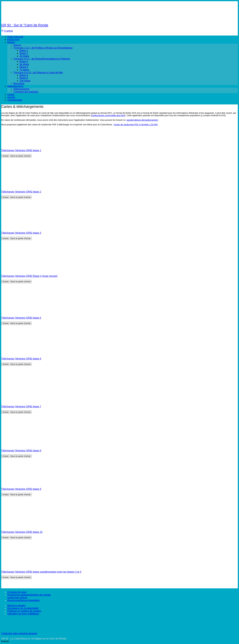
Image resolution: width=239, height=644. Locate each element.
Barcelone (19, 83)
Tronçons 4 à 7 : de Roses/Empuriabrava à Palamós (42, 59)
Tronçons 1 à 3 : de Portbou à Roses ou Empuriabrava (43, 48)
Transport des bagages (26, 92)
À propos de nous (17, 592)
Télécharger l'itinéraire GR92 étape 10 (22, 532)
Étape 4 (24, 62)
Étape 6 (24, 67)
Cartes (11, 94)
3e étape (24, 56)
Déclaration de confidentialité (23, 608)
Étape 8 (24, 75)
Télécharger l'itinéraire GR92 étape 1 (21, 150)
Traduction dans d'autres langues (19, 633)
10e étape (25, 81)
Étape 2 (24, 53)
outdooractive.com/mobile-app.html (108, 115)
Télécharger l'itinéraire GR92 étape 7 (21, 407)
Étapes (11, 42)
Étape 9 (24, 78)
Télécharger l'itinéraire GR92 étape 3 (21, 233)
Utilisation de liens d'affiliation (23, 614)
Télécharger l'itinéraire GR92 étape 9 (21, 489)
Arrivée (11, 97)
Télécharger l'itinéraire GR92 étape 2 (21, 192)
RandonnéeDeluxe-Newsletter (24, 600)
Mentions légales (16, 606)
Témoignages (15, 100)
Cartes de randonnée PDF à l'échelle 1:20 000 (136, 125)
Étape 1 (24, 51)
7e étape (24, 70)
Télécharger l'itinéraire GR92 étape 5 (21, 318)
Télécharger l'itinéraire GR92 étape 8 (21, 451)
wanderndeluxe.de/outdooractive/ (142, 120)
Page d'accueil (15, 37)
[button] (120, 641)
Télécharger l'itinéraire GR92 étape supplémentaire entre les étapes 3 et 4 (41, 572)
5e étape (24, 64)
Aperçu (17, 45)
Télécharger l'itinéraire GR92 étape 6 (21, 359)
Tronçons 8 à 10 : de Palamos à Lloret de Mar (38, 72)
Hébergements (15, 86)
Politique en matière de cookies (24, 611)
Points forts (13, 40)
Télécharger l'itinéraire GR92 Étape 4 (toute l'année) (29, 276)
